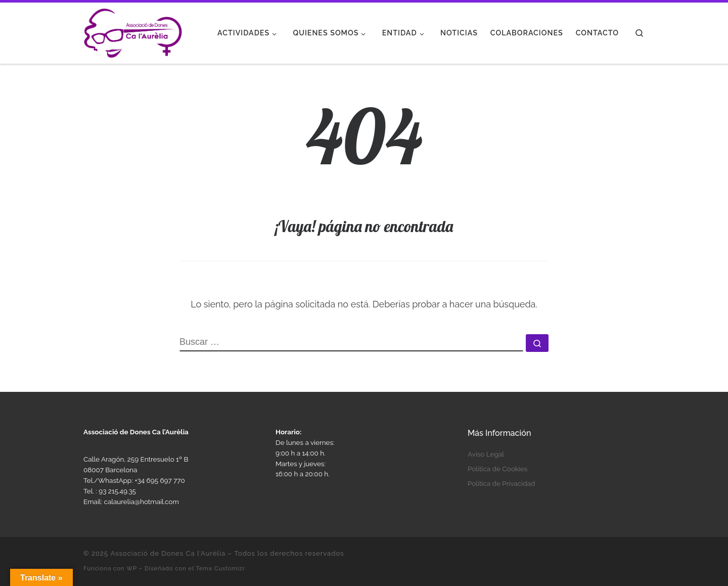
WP (132, 568)
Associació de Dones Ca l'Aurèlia (168, 553)
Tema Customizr (220, 568)
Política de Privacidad (501, 483)
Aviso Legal (486, 454)
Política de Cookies (497, 469)
